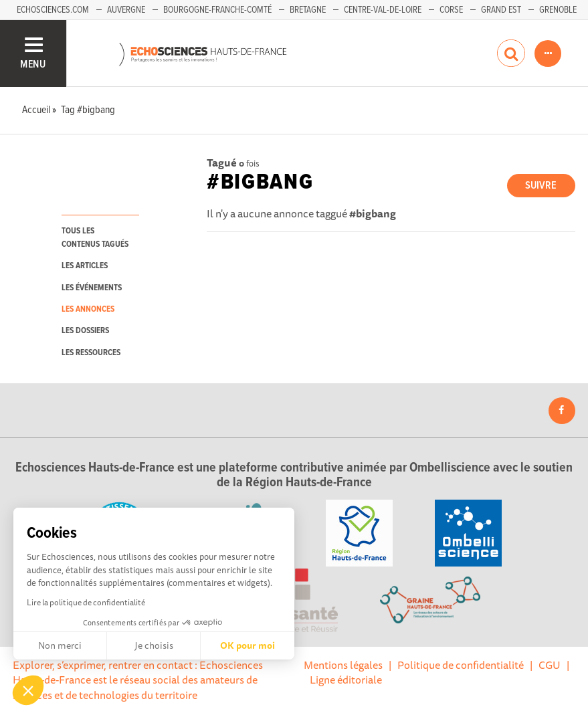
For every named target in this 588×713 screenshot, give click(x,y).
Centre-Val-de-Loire (383, 10)
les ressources (91, 353)
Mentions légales (343, 665)
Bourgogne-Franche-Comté (217, 10)
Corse (451, 10)
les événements (92, 288)
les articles (85, 266)
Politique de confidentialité (461, 665)
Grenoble (558, 10)
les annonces (88, 309)
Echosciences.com (53, 10)
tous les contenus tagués (95, 237)
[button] (28, 690)
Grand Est (501, 10)
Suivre (541, 186)
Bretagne (308, 10)
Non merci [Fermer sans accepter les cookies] (60, 645)
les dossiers (85, 331)
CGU (550, 665)
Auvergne (126, 10)
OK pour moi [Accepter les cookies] (248, 645)
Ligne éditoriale (346, 680)
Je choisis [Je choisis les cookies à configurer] (154, 645)
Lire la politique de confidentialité (86, 602)
